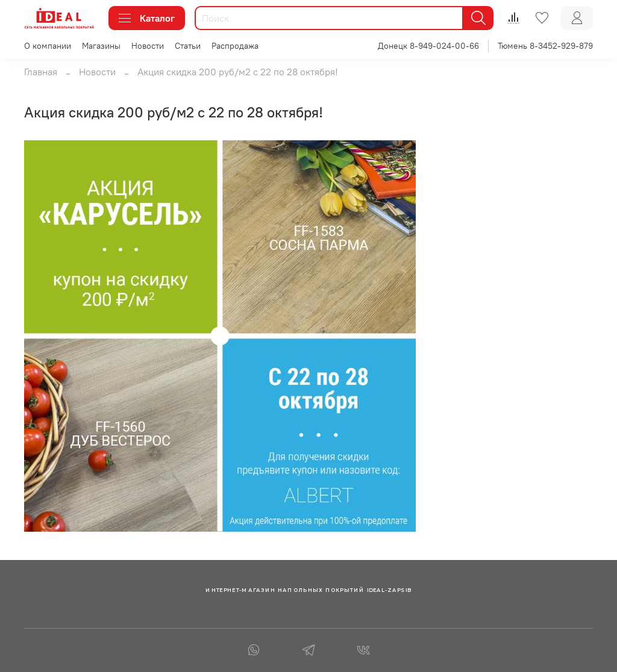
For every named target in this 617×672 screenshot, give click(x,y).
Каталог (147, 18)
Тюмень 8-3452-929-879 (545, 46)
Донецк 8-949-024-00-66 (428, 46)
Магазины (101, 46)
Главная (41, 72)
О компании (48, 46)
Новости (148, 46)
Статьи (188, 46)
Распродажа (235, 46)
